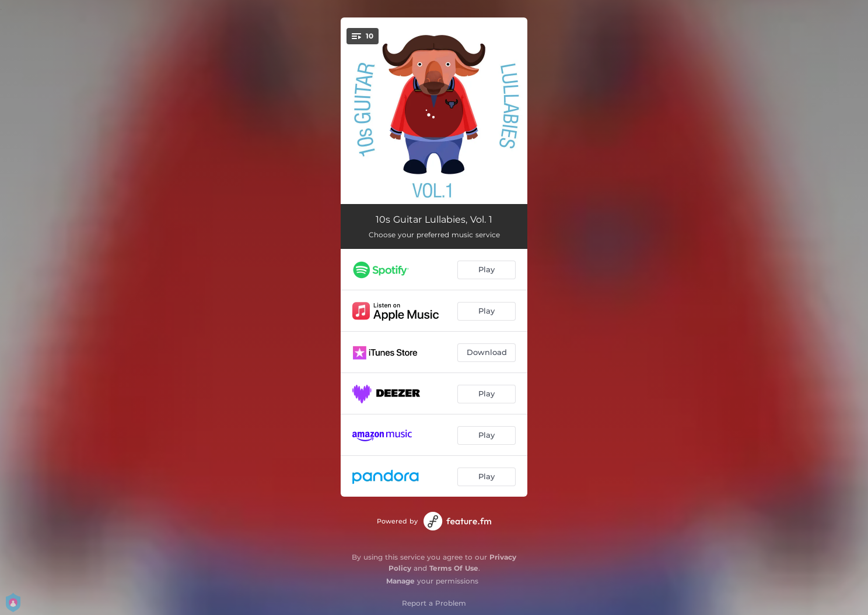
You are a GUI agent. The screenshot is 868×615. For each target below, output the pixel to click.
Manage (400, 581)
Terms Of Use (454, 568)
